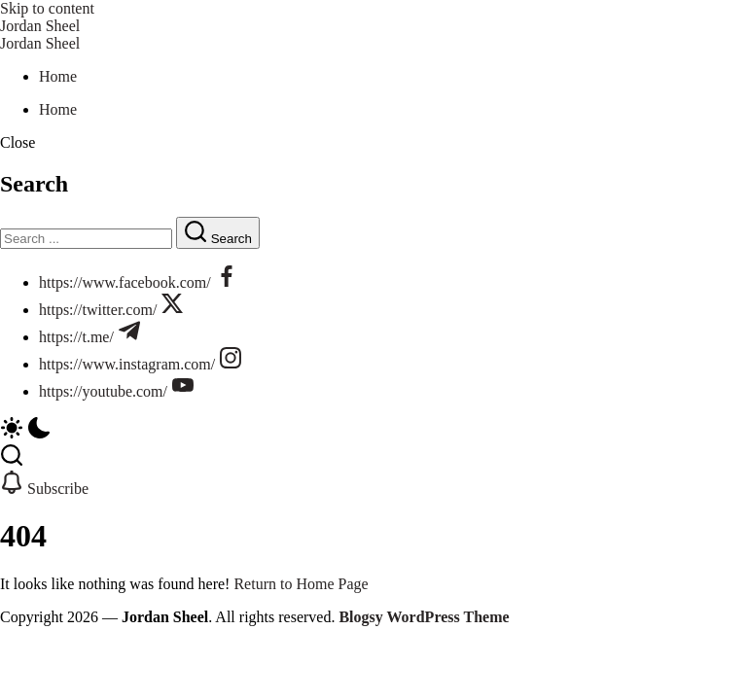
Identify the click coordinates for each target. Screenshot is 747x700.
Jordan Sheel (40, 26)
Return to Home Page (301, 584)
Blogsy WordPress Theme (424, 617)
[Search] (86, 239)
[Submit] (218, 233)
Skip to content (47, 8)
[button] (373, 143)
